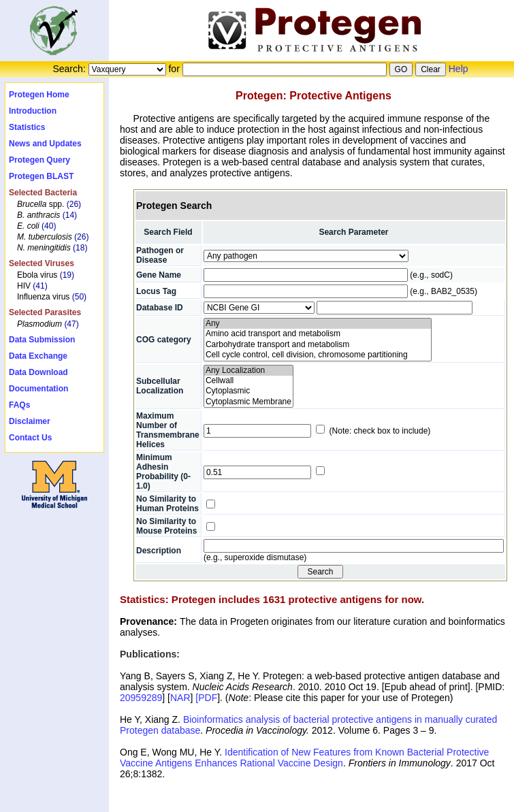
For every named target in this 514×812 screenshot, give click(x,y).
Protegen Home (39, 95)
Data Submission (42, 340)
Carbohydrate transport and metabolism (318, 345)
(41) (40, 286)
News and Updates (45, 144)
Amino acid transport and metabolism (318, 334)
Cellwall (248, 381)
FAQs (19, 405)
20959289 (141, 698)
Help (459, 69)
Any (318, 324)
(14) (70, 215)
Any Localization (248, 371)
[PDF (206, 698)
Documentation (38, 389)
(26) (74, 204)
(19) (67, 275)
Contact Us (30, 438)
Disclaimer (30, 421)
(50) (79, 297)
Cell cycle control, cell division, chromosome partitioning (318, 355)
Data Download (38, 372)
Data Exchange (38, 356)
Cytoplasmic (248, 391)
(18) (80, 248)
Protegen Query (39, 160)
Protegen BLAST (41, 176)
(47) (71, 324)
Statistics (27, 127)
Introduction (33, 111)
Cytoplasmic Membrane (248, 402)
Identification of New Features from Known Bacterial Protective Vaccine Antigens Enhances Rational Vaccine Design (304, 758)
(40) (49, 226)
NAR (180, 698)
